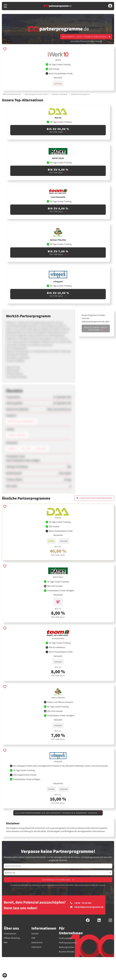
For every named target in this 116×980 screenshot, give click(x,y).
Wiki (6, 943)
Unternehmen (10, 934)
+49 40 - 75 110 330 (81, 903)
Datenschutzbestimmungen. (58, 888)
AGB (33, 938)
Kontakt (35, 934)
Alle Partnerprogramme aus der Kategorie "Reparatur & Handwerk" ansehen (58, 813)
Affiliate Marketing (12, 938)
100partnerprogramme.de (12, 94)
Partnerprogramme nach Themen (37, 94)
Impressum (36, 947)
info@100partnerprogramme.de (87, 907)
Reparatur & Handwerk (60, 94)
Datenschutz (37, 943)
